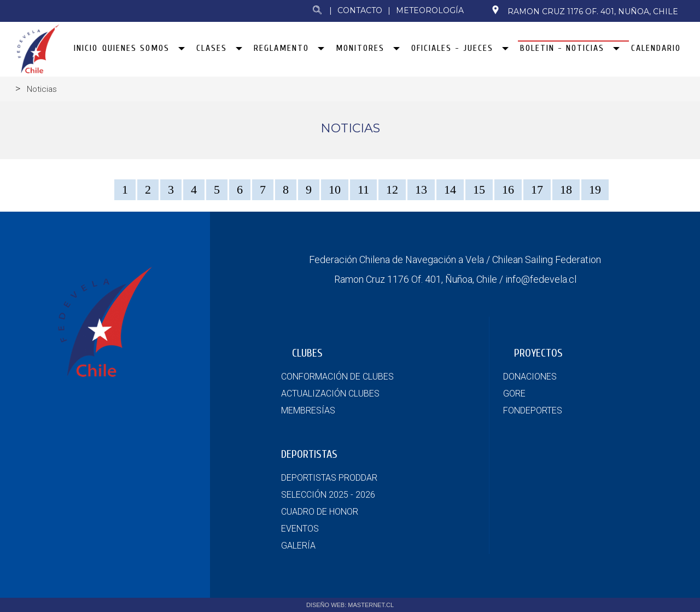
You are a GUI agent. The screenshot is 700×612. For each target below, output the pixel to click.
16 (508, 190)
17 (537, 190)
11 (363, 190)
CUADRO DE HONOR (320, 512)
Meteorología (430, 10)
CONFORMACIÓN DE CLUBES (337, 377)
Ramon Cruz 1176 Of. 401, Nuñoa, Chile (585, 11)
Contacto (360, 10)
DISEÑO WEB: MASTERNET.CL (350, 605)
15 (479, 190)
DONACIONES (530, 377)
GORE (514, 394)
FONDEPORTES (533, 410)
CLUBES (307, 353)
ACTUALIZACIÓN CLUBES (330, 394)
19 (595, 190)
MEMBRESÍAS (308, 410)
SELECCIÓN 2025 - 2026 (328, 495)
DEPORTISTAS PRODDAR (329, 478)
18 (566, 190)
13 (421, 190)
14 (450, 190)
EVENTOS (300, 529)
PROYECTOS (538, 353)
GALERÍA (298, 546)
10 (335, 190)
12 (392, 190)
